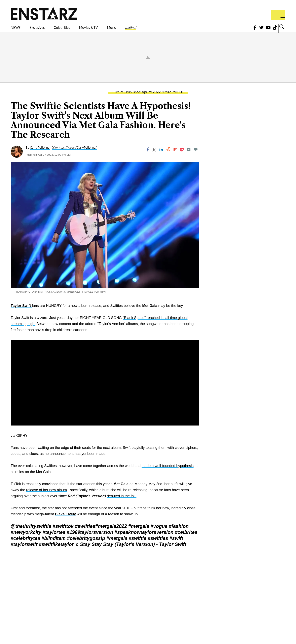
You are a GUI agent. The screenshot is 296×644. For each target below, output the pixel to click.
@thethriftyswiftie (31, 532)
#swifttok (63, 532)
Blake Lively (65, 520)
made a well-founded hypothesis (168, 472)
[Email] (189, 156)
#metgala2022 (111, 532)
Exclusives (46, 30)
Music (143, 30)
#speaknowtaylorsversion (144, 538)
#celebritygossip (86, 544)
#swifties (85, 532)
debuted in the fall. (122, 502)
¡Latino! (168, 30)
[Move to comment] (196, 156)
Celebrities (78, 30)
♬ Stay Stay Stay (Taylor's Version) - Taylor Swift (131, 550)
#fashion (179, 532)
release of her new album (46, 496)
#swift (176, 544)
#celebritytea (25, 544)
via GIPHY (19, 442)
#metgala (139, 532)
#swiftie (138, 544)
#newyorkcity (26, 538)
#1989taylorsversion (90, 538)
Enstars (44, 13)
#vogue (159, 532)
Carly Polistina (40, 154)
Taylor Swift (21, 312)
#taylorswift (24, 550)
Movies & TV (114, 30)
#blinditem (53, 544)
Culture (118, 98)
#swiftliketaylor (56, 550)
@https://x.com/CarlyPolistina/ (76, 154)
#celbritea (186, 538)
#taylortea (54, 538)
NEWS (18, 30)
